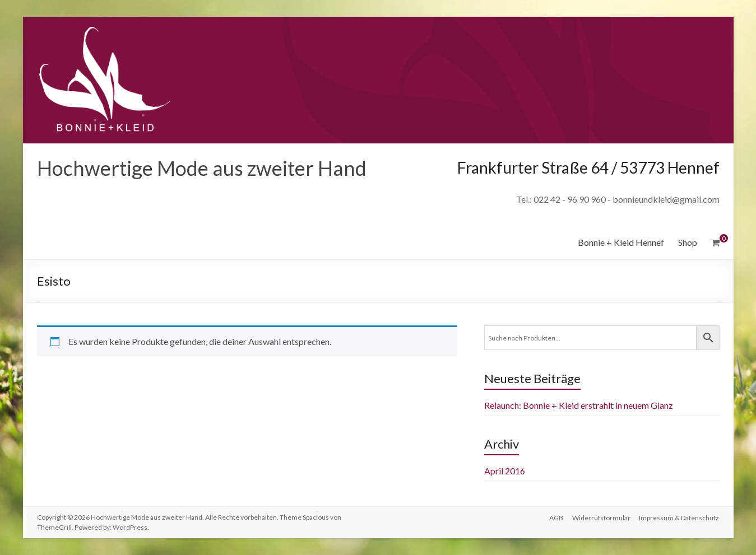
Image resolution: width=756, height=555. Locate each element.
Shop (688, 242)
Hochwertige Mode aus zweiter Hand (202, 168)
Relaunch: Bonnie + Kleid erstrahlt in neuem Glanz (579, 405)
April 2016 (505, 471)
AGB (556, 517)
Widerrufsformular (601, 517)
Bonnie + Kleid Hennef (621, 242)
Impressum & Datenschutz (680, 517)
